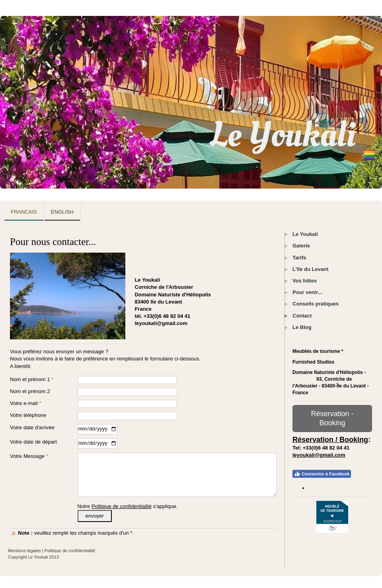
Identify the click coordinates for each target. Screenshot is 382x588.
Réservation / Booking (330, 440)
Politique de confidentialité (122, 506)
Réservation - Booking (332, 418)
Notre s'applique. (128, 506)
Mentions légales (24, 551)
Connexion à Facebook (322, 474)
